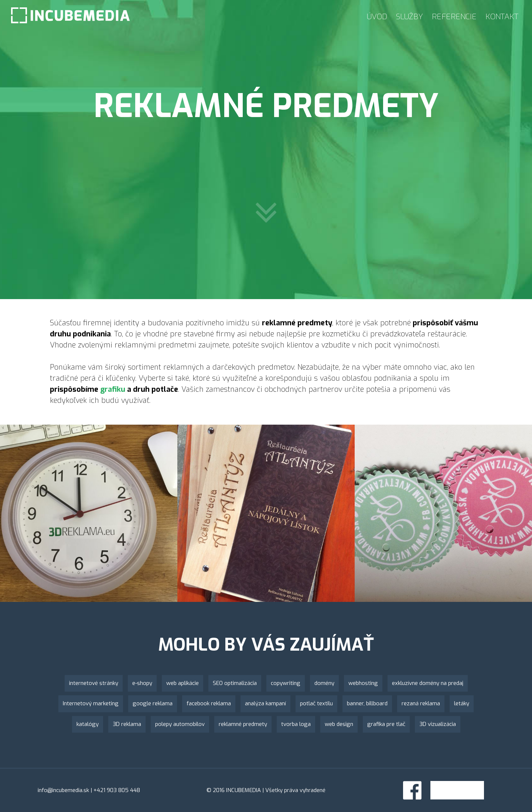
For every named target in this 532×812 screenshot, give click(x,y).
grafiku (113, 389)
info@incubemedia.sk (63, 790)
